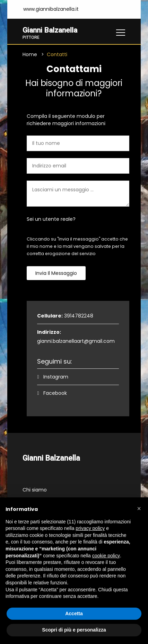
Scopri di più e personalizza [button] (74, 630)
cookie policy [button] (106, 556)
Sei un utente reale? (51, 219)
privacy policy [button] (90, 528)
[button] (139, 508)
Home (30, 55)
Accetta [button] (74, 613)
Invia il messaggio (56, 273)
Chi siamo (35, 490)
